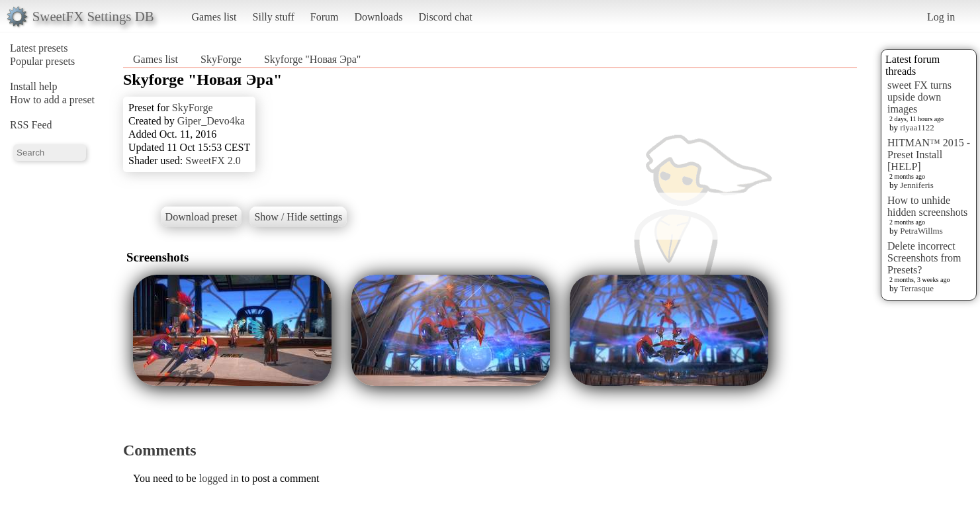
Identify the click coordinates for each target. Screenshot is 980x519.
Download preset (201, 217)
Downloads (378, 17)
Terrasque (917, 288)
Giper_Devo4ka (211, 121)
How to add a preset (52, 100)
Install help (34, 86)
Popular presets (42, 61)
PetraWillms (921, 231)
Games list (214, 17)
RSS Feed (31, 125)
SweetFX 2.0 (213, 161)
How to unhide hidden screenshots (927, 206)
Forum (325, 17)
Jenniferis (917, 185)
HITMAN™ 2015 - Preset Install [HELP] (929, 155)
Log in (941, 17)
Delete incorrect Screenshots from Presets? (924, 258)
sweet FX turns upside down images (919, 97)
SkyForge (221, 59)
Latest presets (39, 48)
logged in (219, 478)
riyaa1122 (917, 127)
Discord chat (445, 17)
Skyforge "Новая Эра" (312, 59)
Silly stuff (274, 17)
